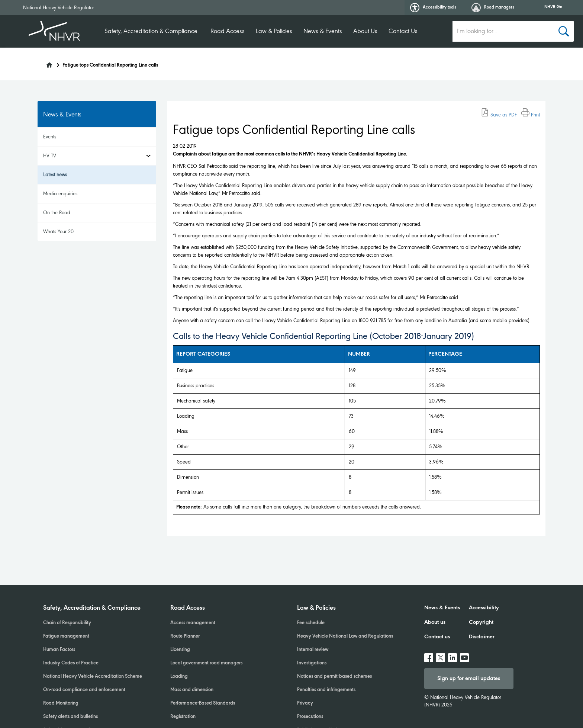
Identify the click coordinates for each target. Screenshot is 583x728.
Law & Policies (274, 31)
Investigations (312, 663)
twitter (441, 655)
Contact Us (403, 31)
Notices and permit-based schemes (334, 677)
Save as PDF (499, 115)
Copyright (481, 622)
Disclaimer (482, 637)
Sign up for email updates (469, 679)
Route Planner (185, 636)
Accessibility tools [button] (433, 8)
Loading (179, 677)
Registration (183, 717)
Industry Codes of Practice (71, 663)
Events (50, 137)
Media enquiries (60, 194)
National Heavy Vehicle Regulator (59, 8)
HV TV (50, 156)
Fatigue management (66, 636)
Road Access (228, 31)
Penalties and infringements (326, 690)
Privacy (305, 703)
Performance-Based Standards (203, 703)
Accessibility (484, 608)
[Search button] (564, 31)
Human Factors (59, 650)
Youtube (464, 655)
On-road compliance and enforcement (84, 690)
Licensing (180, 650)
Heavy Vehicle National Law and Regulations (345, 636)
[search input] (503, 31)
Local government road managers (206, 663)
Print (531, 115)
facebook (429, 655)
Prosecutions (310, 717)
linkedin (452, 655)
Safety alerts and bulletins (70, 717)
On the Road (57, 213)
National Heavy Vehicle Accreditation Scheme (93, 677)
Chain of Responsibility (67, 623)
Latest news (55, 175)
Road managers (493, 8)
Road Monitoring (61, 703)
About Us (365, 31)
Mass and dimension (192, 690)
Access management (193, 623)
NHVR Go (553, 7)
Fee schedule (311, 623)
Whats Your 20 (58, 232)
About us (435, 622)
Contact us (437, 637)
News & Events (323, 31)
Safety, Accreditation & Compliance (151, 31)
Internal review (313, 650)
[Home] (45, 63)
